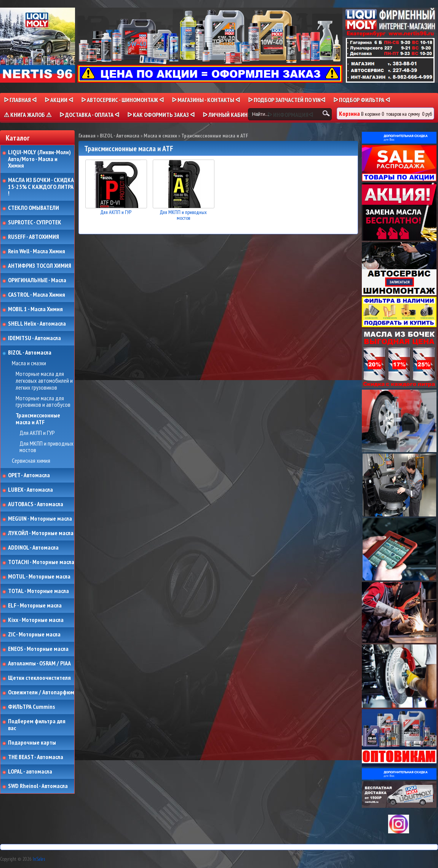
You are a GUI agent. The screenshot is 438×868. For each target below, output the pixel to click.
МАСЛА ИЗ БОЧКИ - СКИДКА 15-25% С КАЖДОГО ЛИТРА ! (41, 187)
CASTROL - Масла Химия (37, 295)
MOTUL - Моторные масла (39, 577)
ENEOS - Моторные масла (38, 649)
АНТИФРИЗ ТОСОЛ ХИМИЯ (40, 266)
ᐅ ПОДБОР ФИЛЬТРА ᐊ (362, 100)
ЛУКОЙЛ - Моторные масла (41, 533)
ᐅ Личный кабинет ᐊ (231, 115)
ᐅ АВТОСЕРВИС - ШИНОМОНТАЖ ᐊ (122, 100)
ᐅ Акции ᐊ (59, 100)
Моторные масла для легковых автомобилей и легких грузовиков (44, 381)
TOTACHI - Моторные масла (41, 562)
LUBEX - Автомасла (30, 490)
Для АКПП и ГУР (37, 433)
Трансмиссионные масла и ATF (38, 419)
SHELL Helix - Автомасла (37, 324)
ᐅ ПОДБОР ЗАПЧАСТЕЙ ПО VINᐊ (287, 100)
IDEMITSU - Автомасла (34, 338)
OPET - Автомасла (29, 475)
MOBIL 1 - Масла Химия (35, 309)
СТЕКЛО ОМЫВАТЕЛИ (34, 208)
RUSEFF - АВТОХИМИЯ (34, 237)
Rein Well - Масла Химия (37, 251)
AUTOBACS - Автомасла (36, 504)
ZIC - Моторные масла (34, 635)
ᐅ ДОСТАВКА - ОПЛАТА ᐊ (89, 115)
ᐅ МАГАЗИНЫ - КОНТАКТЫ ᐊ (206, 100)
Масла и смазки (29, 363)
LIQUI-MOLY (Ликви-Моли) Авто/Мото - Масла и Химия (40, 159)
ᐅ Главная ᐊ (20, 100)
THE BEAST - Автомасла (36, 757)
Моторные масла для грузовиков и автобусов (43, 402)
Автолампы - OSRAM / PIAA (39, 663)
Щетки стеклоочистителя (39, 678)
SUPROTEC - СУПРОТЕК (35, 222)
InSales (39, 859)
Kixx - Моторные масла (36, 620)
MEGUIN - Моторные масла (40, 519)
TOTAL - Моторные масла (38, 591)
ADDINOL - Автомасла (33, 548)
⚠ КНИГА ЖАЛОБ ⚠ (28, 115)
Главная (87, 136)
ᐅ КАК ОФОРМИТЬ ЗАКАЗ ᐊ (161, 115)
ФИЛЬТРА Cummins (31, 707)
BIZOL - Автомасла (30, 353)
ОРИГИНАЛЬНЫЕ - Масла (37, 280)
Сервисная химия (31, 461)
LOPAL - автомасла (30, 772)
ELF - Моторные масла (35, 606)
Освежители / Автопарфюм (41, 692)
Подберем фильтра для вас (37, 725)
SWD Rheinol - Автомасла (38, 786)
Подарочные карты (32, 743)
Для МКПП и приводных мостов (46, 447)
